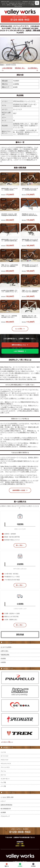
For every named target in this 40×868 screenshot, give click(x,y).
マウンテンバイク (6, 764)
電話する (7, 865)
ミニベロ (3, 752)
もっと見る (20, 329)
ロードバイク (4, 756)
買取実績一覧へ (20, 68)
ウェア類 (3, 782)
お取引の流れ (4, 651)
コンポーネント (5, 779)
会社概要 (3, 812)
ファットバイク (5, 767)
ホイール (3, 775)
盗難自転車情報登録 (6, 805)
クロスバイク (4, 760)
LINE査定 (20, 865)
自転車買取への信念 (20, 490)
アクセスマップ (5, 816)
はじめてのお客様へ (6, 647)
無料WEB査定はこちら (20, 345)
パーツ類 (3, 786)
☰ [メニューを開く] (37, 3)
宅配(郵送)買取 (5, 655)
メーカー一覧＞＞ (7, 742)
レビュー (3, 801)
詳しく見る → (20, 545)
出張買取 (3, 662)
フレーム (3, 771)
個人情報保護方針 (6, 809)
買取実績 (20, 635)
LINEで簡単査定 (20, 351)
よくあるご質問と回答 (7, 797)
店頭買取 (3, 659)
